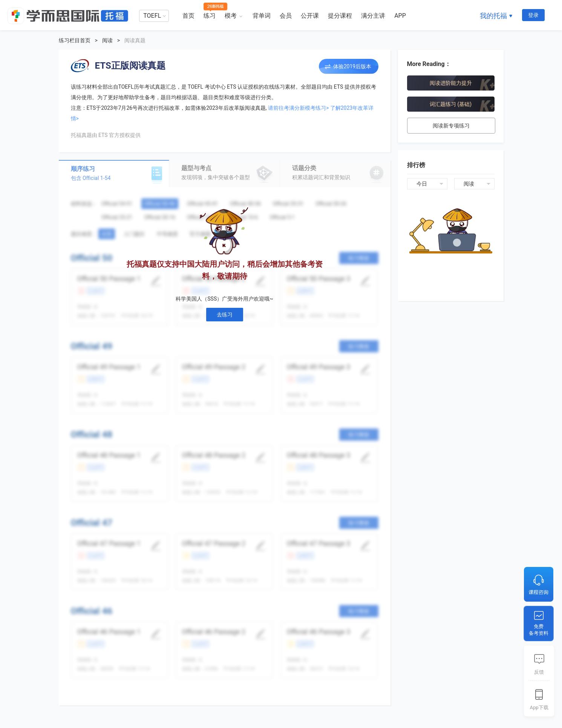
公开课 (310, 16)
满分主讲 (373, 16)
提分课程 (340, 16)
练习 (210, 16)
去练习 (225, 315)
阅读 (107, 40)
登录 (533, 15)
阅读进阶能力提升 (451, 83)
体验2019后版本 (352, 66)
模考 (231, 16)
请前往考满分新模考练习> (298, 108)
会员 (286, 16)
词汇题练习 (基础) (451, 104)
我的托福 (493, 16)
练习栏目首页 (75, 40)
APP (400, 16)
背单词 (262, 16)
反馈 (539, 672)
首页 (188, 16)
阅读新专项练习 (451, 126)
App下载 (539, 707)
